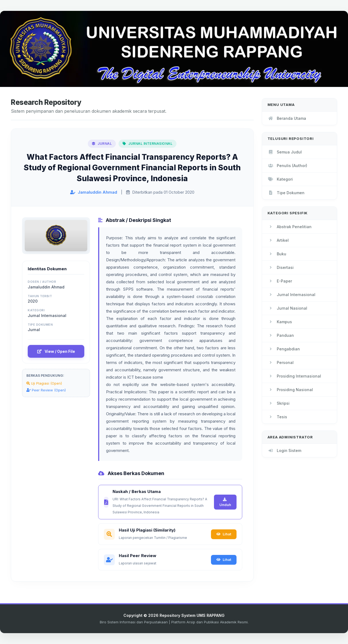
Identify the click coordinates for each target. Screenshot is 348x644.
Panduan (281, 335)
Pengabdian (284, 349)
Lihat (224, 534)
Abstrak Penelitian (290, 227)
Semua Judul (285, 152)
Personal (281, 362)
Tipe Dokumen (286, 193)
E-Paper (280, 281)
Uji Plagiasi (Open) (44, 383)
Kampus (280, 322)
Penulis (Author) (287, 166)
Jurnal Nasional (287, 308)
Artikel (278, 240)
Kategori (280, 179)
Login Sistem (284, 450)
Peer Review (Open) (46, 390)
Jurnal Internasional (291, 295)
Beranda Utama (287, 118)
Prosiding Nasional (290, 390)
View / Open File (56, 351)
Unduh (225, 502)
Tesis (277, 417)
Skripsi (279, 403)
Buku (277, 254)
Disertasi (281, 267)
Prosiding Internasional (294, 376)
